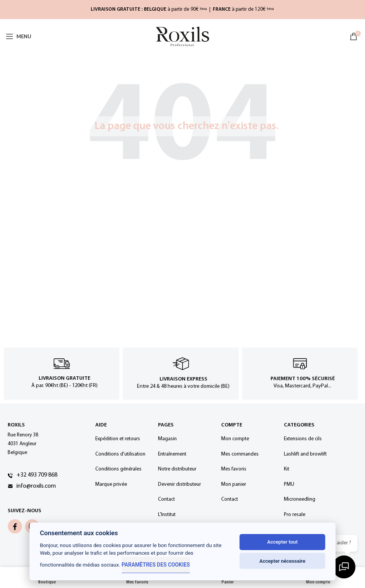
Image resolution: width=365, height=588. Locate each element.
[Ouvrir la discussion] (346, 569)
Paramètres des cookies (155, 565)
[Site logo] (182, 37)
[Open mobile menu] (19, 36)
